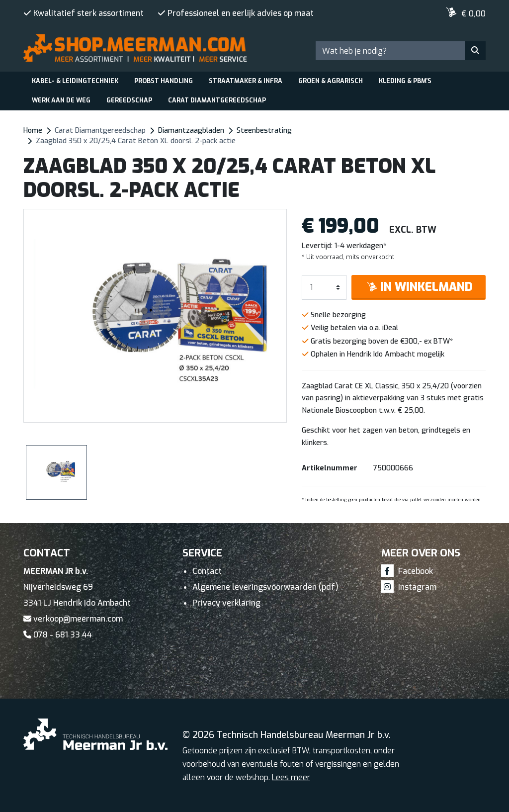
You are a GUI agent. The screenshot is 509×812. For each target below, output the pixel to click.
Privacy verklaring (226, 603)
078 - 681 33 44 (58, 635)
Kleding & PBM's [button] (405, 81)
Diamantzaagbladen (191, 131)
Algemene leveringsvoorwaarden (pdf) (265, 587)
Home (33, 131)
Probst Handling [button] (164, 81)
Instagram (409, 587)
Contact (207, 571)
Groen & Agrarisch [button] (331, 81)
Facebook (407, 571)
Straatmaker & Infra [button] (246, 81)
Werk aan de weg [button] (61, 100)
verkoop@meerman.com (73, 619)
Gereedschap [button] (129, 100)
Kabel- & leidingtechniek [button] (75, 81)
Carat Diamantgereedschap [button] (217, 100)
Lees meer (291, 777)
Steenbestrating (264, 131)
